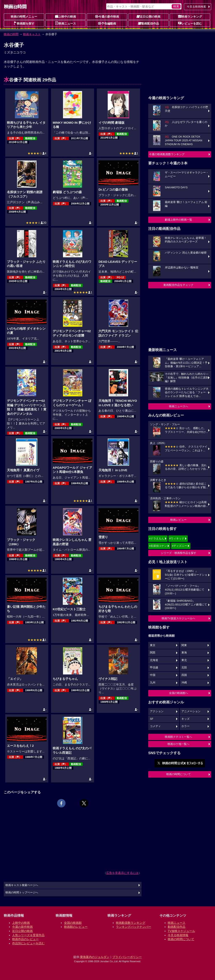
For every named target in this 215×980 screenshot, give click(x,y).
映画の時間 (11, 34)
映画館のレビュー (76, 927)
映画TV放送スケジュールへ (178, 618)
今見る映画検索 (196, 7)
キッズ (186, 719)
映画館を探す (24, 23)
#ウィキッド (177, 538)
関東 (184, 645)
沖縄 (184, 683)
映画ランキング (190, 16)
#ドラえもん (157, 538)
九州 (153, 683)
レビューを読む (190, 23)
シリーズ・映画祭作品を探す (179, 553)
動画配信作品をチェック (179, 285)
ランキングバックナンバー (134, 927)
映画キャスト (32, 34)
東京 (153, 645)
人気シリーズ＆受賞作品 (28, 935)
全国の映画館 (73, 923)
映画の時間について (179, 774)
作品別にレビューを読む (28, 943)
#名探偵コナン (158, 546)
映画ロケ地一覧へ (178, 744)
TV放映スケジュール (181, 931)
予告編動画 (107, 23)
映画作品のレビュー (25, 939)
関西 (153, 653)
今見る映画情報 (178, 935)
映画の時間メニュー (24, 17)
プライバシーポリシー (127, 957)
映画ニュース (66, 23)
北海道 (154, 660)
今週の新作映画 (107, 16)
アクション (157, 711)
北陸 (184, 668)
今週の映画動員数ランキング (167, 154)
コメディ (155, 726)
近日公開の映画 (148, 16)
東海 (184, 653)
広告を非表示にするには (122, 873)
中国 (153, 675)
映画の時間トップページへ (22, 893)
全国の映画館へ (179, 693)
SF (152, 719)
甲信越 (154, 668)
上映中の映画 (66, 16)
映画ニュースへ (179, 406)
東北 (184, 660)
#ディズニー (180, 546)
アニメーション (191, 711)
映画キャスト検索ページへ (22, 885)
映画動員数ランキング (131, 923)
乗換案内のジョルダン (95, 957)
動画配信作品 (148, 23)
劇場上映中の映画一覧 (178, 220)
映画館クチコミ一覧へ (178, 737)
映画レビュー (178, 520)
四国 (184, 675)
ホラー (186, 726)
